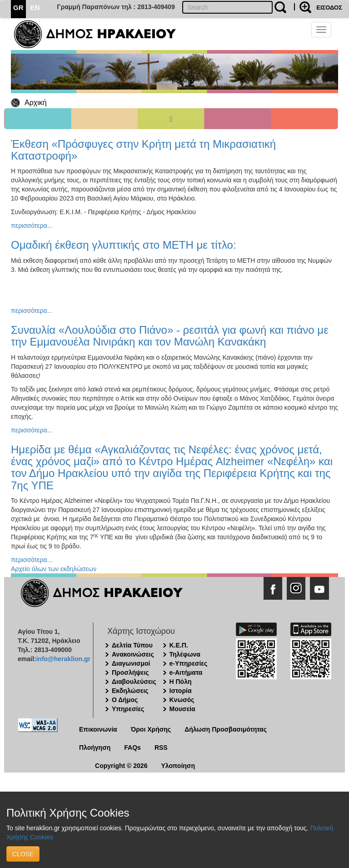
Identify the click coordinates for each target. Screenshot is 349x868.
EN (35, 8)
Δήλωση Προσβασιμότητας (226, 729)
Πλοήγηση (95, 748)
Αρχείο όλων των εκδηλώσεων (54, 569)
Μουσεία (182, 709)
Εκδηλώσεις (130, 691)
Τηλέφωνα (185, 654)
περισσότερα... (32, 226)
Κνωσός (182, 700)
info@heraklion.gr (63, 659)
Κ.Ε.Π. (179, 645)
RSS (161, 748)
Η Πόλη (181, 682)
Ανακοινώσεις (133, 654)
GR (18, 8)
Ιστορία (181, 691)
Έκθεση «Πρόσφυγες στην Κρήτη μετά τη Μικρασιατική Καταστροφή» (143, 150)
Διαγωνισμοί (131, 663)
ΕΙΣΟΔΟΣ (329, 8)
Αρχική (36, 103)
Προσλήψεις (130, 672)
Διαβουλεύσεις (134, 682)
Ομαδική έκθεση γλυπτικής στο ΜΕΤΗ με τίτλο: (124, 245)
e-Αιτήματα (186, 672)
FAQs (132, 748)
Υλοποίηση (178, 766)
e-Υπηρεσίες (189, 663)
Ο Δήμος (125, 700)
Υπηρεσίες (128, 709)
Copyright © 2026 (121, 766)
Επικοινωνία (98, 729)
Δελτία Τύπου (132, 645)
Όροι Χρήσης (151, 729)
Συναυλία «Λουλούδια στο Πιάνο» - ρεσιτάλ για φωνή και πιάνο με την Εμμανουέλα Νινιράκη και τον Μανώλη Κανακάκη (170, 336)
